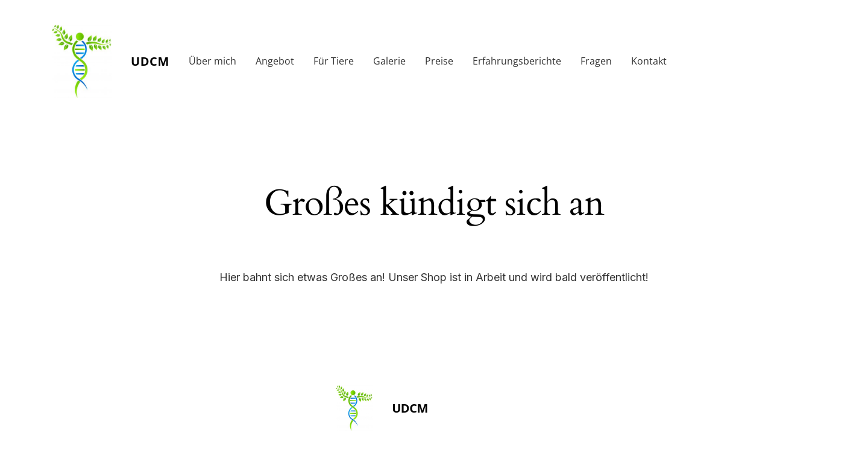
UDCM (150, 61)
